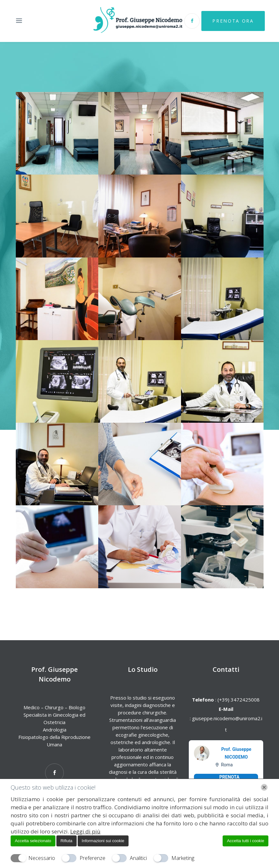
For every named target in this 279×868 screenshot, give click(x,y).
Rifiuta (67, 841)
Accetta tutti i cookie (245, 841)
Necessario (42, 858)
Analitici (138, 858)
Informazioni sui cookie (103, 841)
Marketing (183, 858)
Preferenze (92, 858)
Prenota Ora (233, 21)
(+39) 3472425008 (238, 700)
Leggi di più (85, 831)
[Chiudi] (264, 787)
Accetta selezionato (33, 841)
